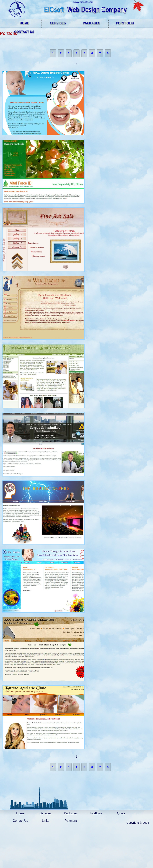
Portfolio (96, 813)
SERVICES (58, 23)
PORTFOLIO (125, 23)
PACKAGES (92, 23)
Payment (71, 821)
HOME (24, 23)
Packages (71, 813)
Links (45, 821)
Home (20, 813)
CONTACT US (24, 32)
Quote (121, 813)
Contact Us (20, 821)
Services (45, 813)
